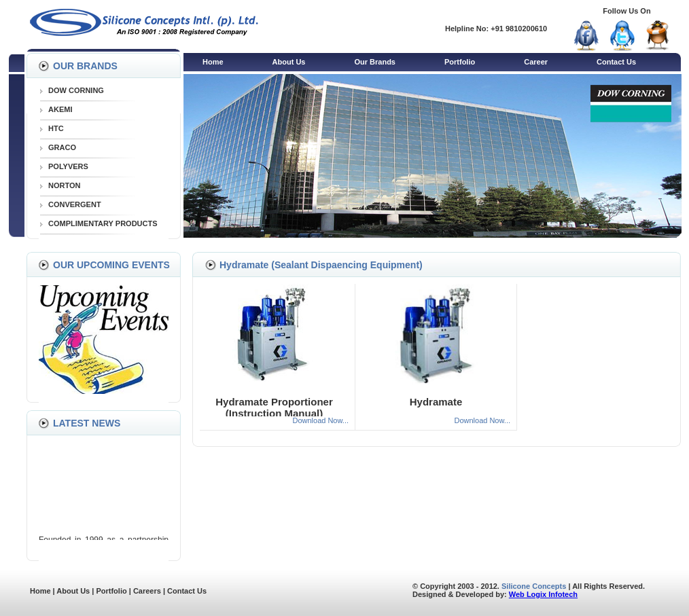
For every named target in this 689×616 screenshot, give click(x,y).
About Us (289, 62)
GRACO (62, 147)
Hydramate (436, 402)
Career (536, 62)
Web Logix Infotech (543, 594)
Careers (147, 591)
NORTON (64, 185)
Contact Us (616, 62)
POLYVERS (68, 166)
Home (213, 62)
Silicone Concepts (534, 586)
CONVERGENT (75, 204)
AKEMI (60, 109)
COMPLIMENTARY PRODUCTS (103, 223)
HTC (56, 128)
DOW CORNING (76, 90)
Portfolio (460, 62)
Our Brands (375, 62)
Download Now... (320, 420)
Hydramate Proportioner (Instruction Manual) (274, 407)
